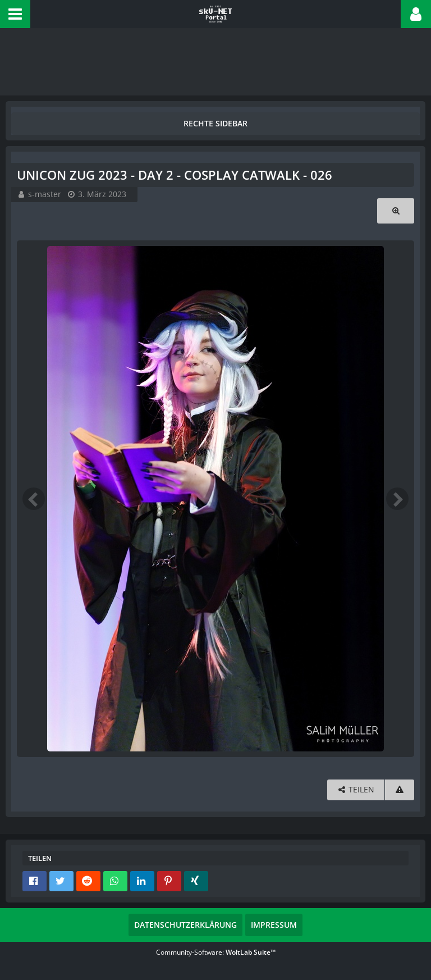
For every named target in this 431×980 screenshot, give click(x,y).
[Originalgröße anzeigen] (396, 211)
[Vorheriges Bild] (34, 499)
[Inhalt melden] (400, 790)
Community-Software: (216, 952)
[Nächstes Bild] (397, 499)
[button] (15, 14)
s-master (45, 194)
